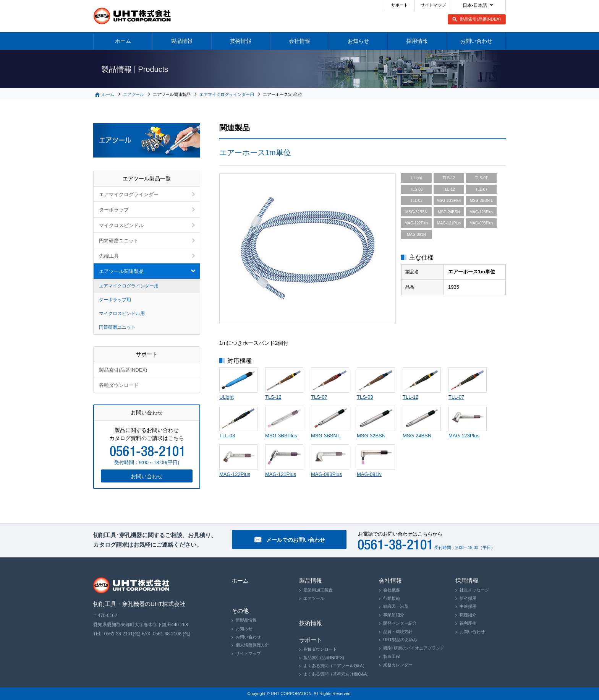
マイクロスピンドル (121, 225)
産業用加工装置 (318, 590)
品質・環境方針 (398, 632)
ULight (227, 397)
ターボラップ (114, 210)
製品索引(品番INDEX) (480, 19)
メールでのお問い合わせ (296, 540)
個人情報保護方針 (253, 645)
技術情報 (241, 41)
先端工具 (109, 256)
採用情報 (417, 41)
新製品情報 (246, 620)
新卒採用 (468, 598)
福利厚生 (468, 623)
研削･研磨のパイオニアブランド (414, 648)
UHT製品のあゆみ (400, 640)
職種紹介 (468, 615)
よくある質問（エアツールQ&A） (335, 666)
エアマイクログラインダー (129, 194)
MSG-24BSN (417, 436)
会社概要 (392, 590)
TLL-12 (410, 397)
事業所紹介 (394, 615)
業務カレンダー (398, 665)
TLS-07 (319, 397)
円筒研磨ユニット (119, 241)
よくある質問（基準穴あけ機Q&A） (337, 674)
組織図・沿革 (396, 606)
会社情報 (299, 41)
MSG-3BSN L (326, 436)
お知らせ (358, 41)
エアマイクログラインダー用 (227, 94)
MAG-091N (369, 474)
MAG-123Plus (464, 436)
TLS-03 (365, 397)
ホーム (123, 41)
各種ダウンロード (119, 385)
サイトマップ (433, 5)
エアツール (134, 94)
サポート (400, 5)
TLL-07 (456, 397)
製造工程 (392, 656)
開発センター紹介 (400, 623)
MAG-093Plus (326, 474)
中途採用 (468, 606)
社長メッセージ (474, 590)
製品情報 (182, 41)
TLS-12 (273, 397)
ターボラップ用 (115, 300)
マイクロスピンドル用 (122, 313)
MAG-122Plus (235, 474)
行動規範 (392, 598)
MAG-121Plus (281, 474)
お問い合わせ (476, 41)
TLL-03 (227, 436)
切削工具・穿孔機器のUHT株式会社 (132, 16)
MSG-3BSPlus (281, 436)
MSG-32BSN (371, 436)
